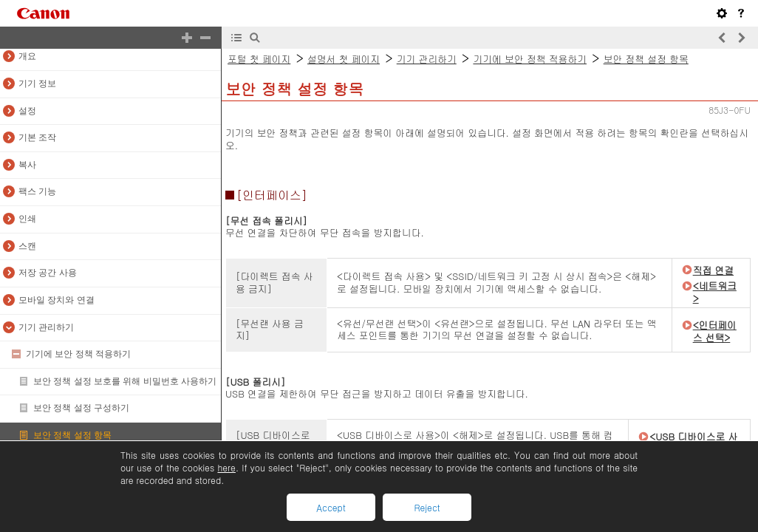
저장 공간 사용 (48, 273)
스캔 (27, 246)
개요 (27, 56)
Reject (427, 507)
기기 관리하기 (46, 327)
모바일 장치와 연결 (57, 300)
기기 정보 (37, 83)
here (226, 467)
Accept (331, 507)
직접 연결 (713, 270)
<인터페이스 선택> (715, 331)
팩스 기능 (37, 191)
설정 (27, 111)
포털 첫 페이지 (259, 59)
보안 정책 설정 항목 (72, 435)
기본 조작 (37, 137)
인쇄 (27, 219)
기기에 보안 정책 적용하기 (78, 354)
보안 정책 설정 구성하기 (81, 408)
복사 (27, 165)
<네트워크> (715, 292)
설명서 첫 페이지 (344, 59)
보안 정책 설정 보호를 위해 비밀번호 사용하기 (125, 381)
